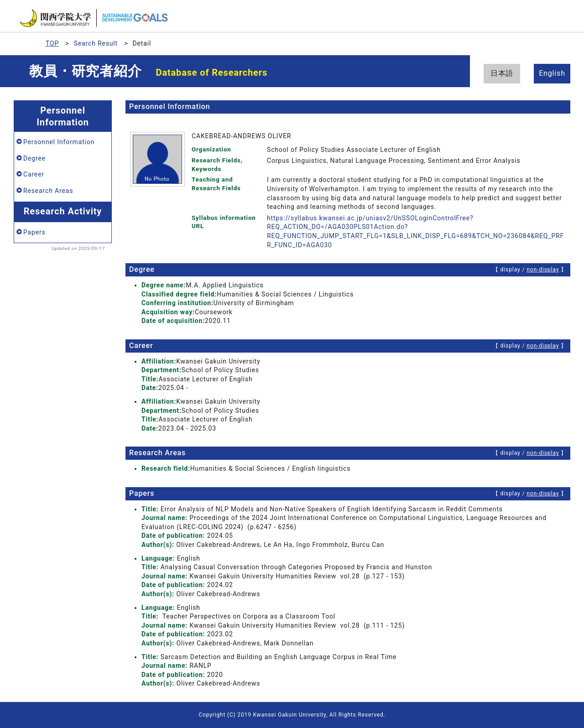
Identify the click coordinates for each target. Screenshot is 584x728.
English (552, 73)
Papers (34, 232)
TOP (52, 43)
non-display (543, 270)
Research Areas (48, 191)
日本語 (502, 73)
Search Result (96, 43)
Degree (34, 158)
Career (34, 174)
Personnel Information (59, 142)
